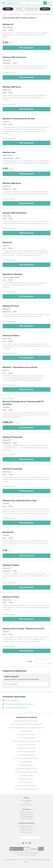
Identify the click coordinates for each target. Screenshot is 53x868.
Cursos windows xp (12, 700)
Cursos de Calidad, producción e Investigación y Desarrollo (26, 728)
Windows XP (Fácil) (11, 306)
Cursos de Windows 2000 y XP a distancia (20, 704)
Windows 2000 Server (12, 87)
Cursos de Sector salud (26, 782)
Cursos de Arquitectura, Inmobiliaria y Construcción (26, 724)
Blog (26, 803)
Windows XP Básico (11, 336)
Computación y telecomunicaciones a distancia (38, 14)
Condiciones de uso (26, 814)
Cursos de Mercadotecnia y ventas (26, 769)
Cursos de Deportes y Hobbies (26, 748)
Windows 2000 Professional (14, 57)
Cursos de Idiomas (26, 762)
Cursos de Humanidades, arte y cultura (26, 758)
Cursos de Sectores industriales (26, 786)
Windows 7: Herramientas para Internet (20, 367)
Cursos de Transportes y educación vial (26, 789)
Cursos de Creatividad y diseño (26, 745)
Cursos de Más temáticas (26, 765)
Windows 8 (7, 242)
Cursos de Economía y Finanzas (26, 752)
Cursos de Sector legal (26, 775)
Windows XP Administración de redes (19, 119)
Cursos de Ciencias (26, 731)
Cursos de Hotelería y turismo (26, 755)
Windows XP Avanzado (12, 437)
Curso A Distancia (14, 14)
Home (4, 14)
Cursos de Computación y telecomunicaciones (26, 741)
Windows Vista (9, 152)
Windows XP (8, 24)
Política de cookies (26, 818)
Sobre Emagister (27, 801)
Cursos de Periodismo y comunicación (26, 772)
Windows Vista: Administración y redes (20, 501)
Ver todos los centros (27, 832)
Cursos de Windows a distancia (16, 708)
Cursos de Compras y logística (26, 738)
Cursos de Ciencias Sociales (26, 734)
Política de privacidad (26, 816)
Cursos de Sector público (26, 779)
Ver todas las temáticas (26, 805)
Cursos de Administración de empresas (26, 721)
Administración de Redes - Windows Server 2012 (23, 629)
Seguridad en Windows (13, 274)
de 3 (30, 661)
